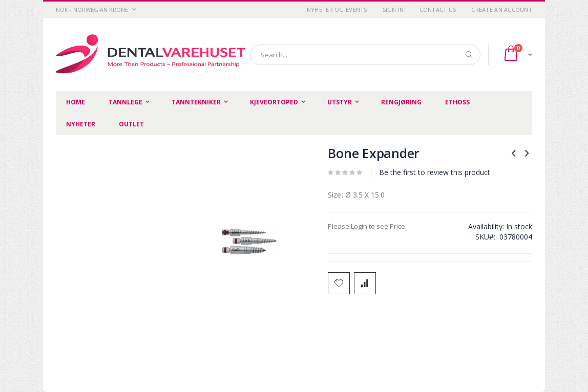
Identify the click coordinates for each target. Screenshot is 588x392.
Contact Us (438, 9)
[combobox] (365, 55)
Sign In (393, 9)
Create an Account (502, 9)
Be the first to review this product (435, 172)
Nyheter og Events (337, 9)
